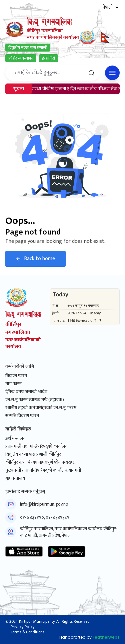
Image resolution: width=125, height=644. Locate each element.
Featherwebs (106, 637)
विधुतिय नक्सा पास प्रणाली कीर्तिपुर (33, 454)
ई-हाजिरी (48, 58)
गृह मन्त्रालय (15, 478)
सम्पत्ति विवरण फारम (22, 416)
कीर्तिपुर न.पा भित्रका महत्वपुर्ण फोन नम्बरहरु (40, 462)
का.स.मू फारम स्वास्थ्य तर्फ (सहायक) (35, 400)
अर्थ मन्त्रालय (15, 438)
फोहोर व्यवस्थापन (21, 58)
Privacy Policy (23, 627)
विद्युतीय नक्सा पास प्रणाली (28, 48)
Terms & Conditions (27, 632)
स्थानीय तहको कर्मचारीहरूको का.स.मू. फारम (41, 408)
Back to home (35, 259)
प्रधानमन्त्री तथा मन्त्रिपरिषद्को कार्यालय (36, 446)
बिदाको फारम (16, 376)
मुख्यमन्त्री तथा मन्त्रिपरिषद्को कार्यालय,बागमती (43, 470)
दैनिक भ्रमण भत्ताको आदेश (26, 392)
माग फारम (13, 384)
